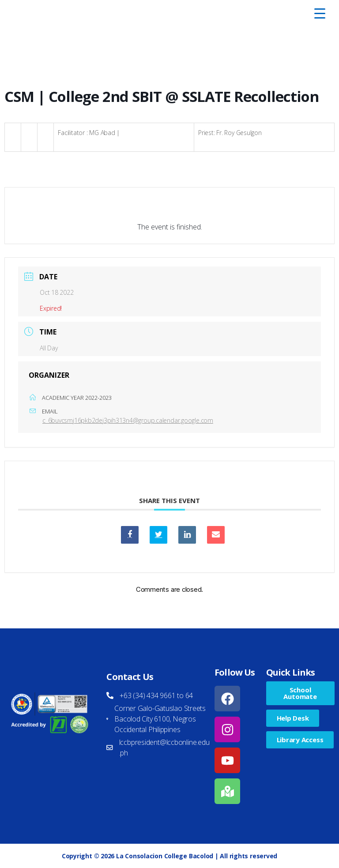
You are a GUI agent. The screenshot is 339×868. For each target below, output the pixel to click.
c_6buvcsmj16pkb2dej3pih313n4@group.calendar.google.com (128, 420)
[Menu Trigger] (320, 13)
